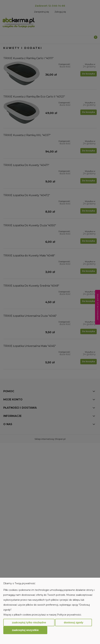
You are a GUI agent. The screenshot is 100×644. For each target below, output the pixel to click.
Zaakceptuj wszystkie (25, 630)
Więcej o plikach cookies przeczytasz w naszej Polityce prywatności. (42, 615)
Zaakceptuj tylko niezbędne (29, 623)
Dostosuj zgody (73, 623)
